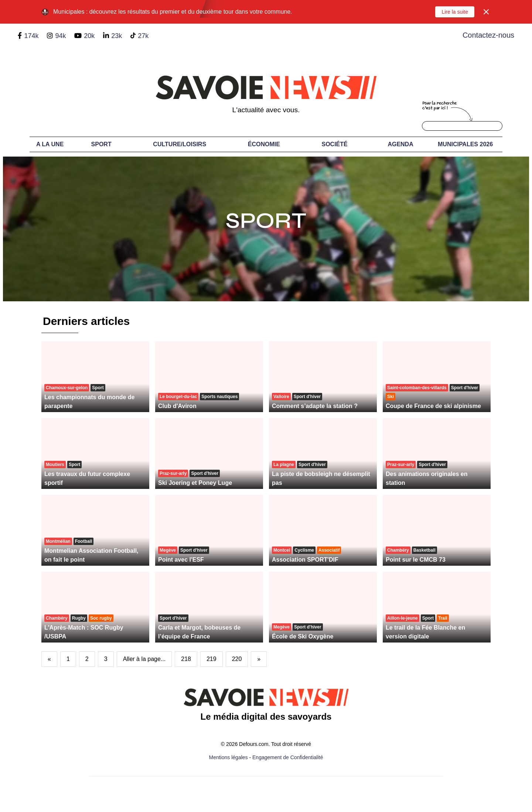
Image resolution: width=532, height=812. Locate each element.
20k (89, 36)
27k (143, 36)
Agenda (400, 144)
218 (186, 659)
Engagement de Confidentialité (288, 757)
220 (237, 659)
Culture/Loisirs (180, 144)
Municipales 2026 (465, 144)
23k (117, 36)
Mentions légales (229, 757)
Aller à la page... (144, 659)
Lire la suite (455, 12)
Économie (264, 144)
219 (212, 659)
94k (60, 36)
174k (31, 36)
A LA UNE (50, 144)
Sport (101, 144)
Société (335, 144)
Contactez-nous (488, 35)
